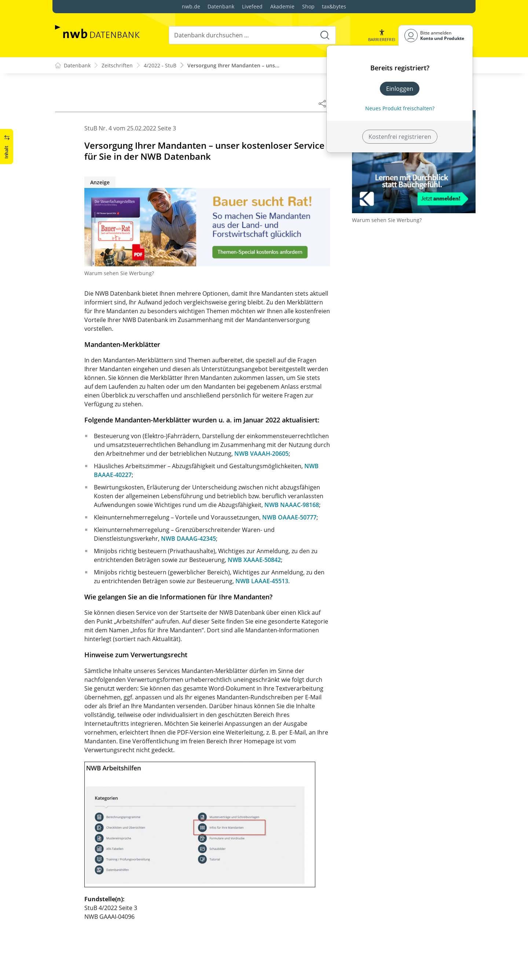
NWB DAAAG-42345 (188, 539)
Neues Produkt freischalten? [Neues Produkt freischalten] (400, 108)
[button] (382, 35)
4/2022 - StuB (160, 65)
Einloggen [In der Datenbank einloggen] (400, 89)
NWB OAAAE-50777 (289, 517)
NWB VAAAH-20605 (261, 454)
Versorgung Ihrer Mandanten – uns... (233, 65)
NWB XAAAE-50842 (254, 560)
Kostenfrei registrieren (400, 137)
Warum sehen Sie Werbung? (119, 273)
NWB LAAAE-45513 (262, 581)
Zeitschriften (117, 65)
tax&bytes (334, 6)
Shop (308, 6)
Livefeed (252, 6)
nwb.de (191, 6)
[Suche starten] (325, 35)
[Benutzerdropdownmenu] (436, 35)
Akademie (282, 6)
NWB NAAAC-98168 (292, 505)
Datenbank (221, 6)
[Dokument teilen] (322, 103)
